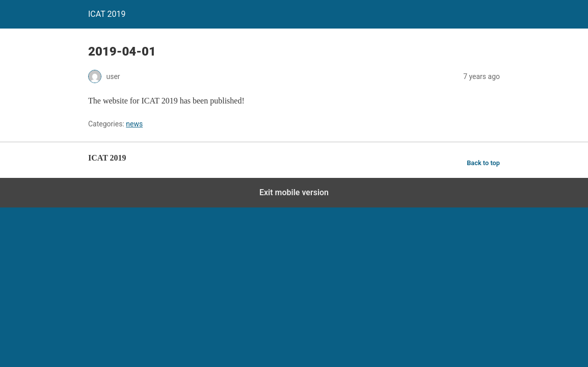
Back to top (483, 163)
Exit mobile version (294, 192)
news (134, 124)
